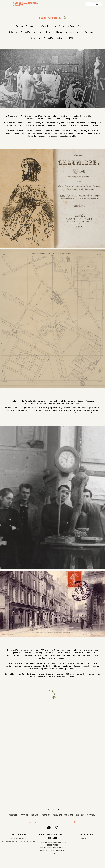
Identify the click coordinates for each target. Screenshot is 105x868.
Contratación (87, 839)
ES (58, 809)
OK (75, 822)
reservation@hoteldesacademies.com (18, 842)
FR (53, 809)
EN (48, 809)
